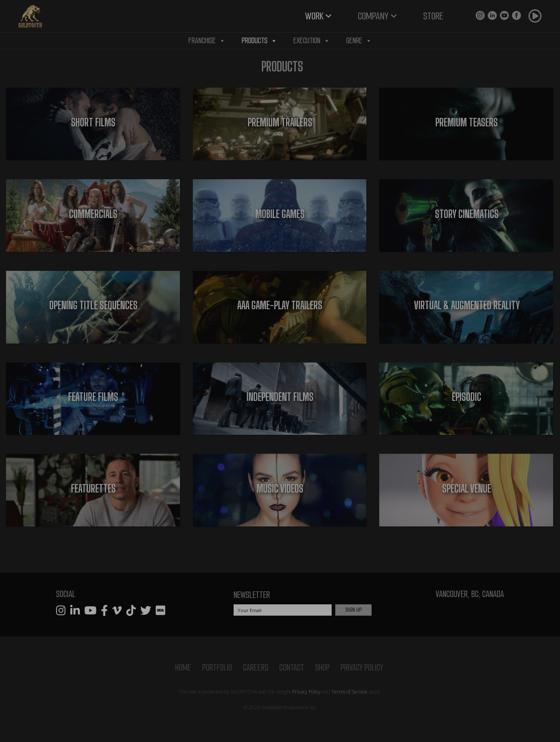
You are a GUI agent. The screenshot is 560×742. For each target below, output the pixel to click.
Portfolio (217, 668)
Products (259, 41)
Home (183, 668)
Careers (256, 668)
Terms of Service (349, 692)
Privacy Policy (362, 668)
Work (314, 16)
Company (373, 16)
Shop (322, 668)
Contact (292, 668)
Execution (312, 41)
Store (433, 16)
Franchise (207, 41)
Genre (359, 41)
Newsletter (252, 595)
